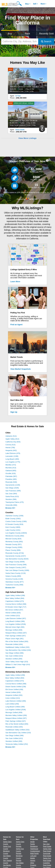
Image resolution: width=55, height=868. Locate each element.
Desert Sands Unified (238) (16, 687)
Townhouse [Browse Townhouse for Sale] (34, 849)
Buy (27, 4)
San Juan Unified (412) (14, 738)
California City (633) (13, 442)
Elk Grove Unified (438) (14, 689)
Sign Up (14, 412)
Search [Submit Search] (46, 41)
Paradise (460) (11, 479)
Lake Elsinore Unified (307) (16, 618)
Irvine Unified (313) (13, 616)
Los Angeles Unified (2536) (16, 624)
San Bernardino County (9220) (17, 559)
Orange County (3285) (14, 547)
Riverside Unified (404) (14, 644)
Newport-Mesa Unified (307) (16, 633)
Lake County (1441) (13, 530)
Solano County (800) (13, 576)
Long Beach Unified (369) (15, 621)
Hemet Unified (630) (13, 613)
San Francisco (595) (13, 491)
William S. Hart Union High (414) (18, 664)
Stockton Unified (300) (14, 659)
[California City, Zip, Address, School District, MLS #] (20, 42)
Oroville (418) (11, 473)
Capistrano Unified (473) (15, 601)
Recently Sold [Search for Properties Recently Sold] (46, 34)
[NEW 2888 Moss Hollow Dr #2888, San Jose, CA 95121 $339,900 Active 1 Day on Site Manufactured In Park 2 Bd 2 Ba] (28, 81)
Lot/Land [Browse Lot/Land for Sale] (33, 856)
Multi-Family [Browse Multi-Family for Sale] (34, 853)
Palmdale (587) (11, 476)
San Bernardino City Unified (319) (18, 733)
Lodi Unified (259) (12, 704)
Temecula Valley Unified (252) (17, 744)
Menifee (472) (11, 465)
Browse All (10, 508)
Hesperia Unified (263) (14, 695)
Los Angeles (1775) (13, 462)
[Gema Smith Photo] (42, 128)
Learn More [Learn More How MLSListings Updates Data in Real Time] (15, 282)
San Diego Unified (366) (15, 653)
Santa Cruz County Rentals (20, 851)
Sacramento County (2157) (16, 556)
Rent (43, 4)
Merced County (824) (13, 539)
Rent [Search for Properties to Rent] (28, 34)
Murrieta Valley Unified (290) (16, 715)
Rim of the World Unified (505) (17, 641)
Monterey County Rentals (19, 858)
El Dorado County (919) (14, 524)
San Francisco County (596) (16, 565)
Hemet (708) (10, 448)
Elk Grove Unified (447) (14, 610)
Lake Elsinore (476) (13, 453)
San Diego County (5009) (15, 562)
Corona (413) (10, 445)
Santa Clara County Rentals (20, 844)
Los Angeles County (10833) (16, 533)
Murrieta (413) (11, 468)
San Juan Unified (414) (14, 656)
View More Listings (27, 138)
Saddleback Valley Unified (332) (17, 647)
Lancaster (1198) (12, 456)
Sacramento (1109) (13, 485)
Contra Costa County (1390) (16, 521)
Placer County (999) (13, 550)
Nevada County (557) (14, 544)
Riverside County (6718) (15, 553)
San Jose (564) (11, 494)
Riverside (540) (11, 482)
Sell (35, 4)
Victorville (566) (11, 505)
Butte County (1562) (13, 519)
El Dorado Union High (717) (16, 607)
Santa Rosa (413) (12, 496)
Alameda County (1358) (14, 516)
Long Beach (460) (12, 459)
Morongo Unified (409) (14, 630)
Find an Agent (16, 325)
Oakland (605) (11, 471)
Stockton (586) (11, 499)
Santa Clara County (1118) (16, 573)
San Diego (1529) (12, 488)
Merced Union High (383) (15, 627)
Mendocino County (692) (15, 536)
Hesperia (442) (11, 450)
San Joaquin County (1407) (16, 567)
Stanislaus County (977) (15, 582)
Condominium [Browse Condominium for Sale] (35, 851)
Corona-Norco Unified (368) (16, 604)
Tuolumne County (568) (14, 585)
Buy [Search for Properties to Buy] (10, 34)
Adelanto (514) (11, 436)
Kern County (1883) (13, 527)
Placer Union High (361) (15, 639)
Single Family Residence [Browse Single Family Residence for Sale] (34, 844)
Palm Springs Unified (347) (16, 636)
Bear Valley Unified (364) (15, 598)
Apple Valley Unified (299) (15, 595)
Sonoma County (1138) (14, 579)
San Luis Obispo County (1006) (17, 570)
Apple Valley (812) (12, 439)
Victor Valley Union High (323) (17, 662)
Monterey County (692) (14, 542)
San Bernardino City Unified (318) (18, 650)
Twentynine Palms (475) (15, 502)
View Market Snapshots (21, 369)
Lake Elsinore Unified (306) (16, 701)
